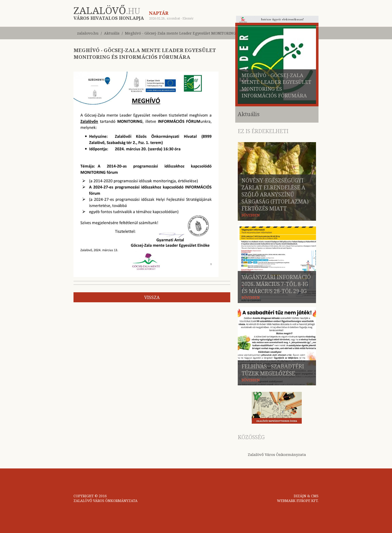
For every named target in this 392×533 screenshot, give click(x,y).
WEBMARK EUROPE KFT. (298, 501)
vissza (152, 297)
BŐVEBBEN (251, 215)
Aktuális (112, 33)
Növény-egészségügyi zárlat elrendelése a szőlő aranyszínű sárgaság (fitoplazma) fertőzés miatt (275, 194)
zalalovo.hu (88, 33)
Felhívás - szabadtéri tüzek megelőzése (273, 370)
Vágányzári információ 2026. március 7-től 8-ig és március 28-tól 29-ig (276, 284)
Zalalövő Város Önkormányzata (277, 454)
